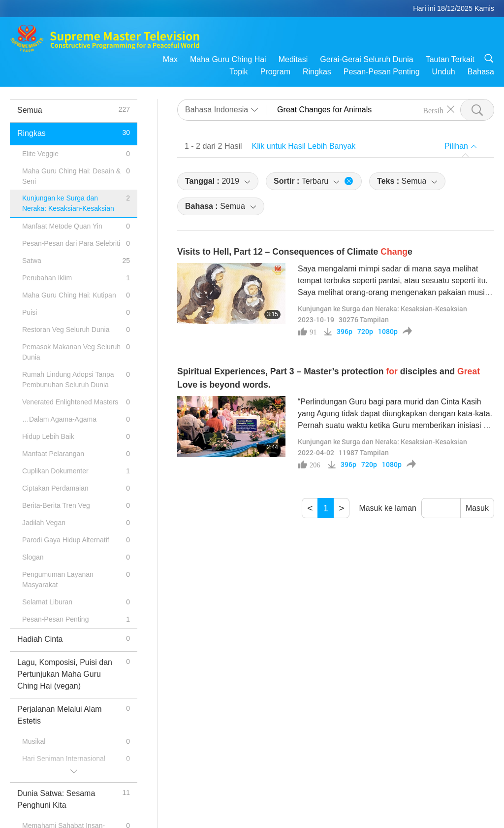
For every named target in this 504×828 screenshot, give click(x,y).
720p (365, 331)
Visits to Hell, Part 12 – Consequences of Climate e (295, 252)
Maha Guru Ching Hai (228, 59)
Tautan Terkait (450, 59)
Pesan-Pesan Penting (382, 72)
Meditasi (293, 59)
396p (345, 331)
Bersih (433, 110)
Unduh (444, 72)
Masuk (477, 508)
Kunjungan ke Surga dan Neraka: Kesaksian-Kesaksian (382, 309)
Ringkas (317, 72)
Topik (238, 72)
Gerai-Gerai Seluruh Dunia (366, 59)
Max (170, 59)
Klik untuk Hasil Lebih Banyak (304, 146)
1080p (388, 331)
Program (275, 72)
